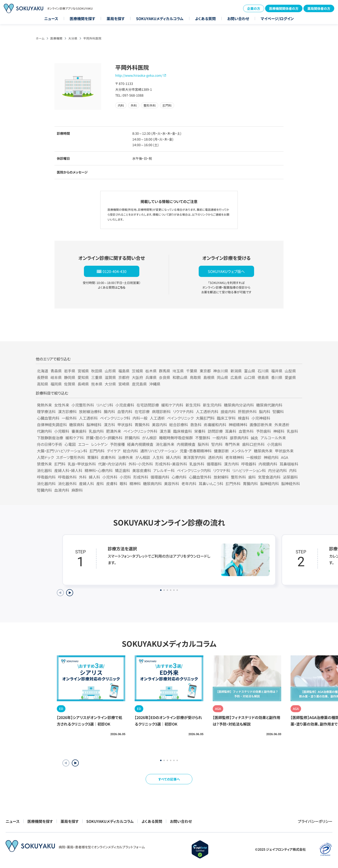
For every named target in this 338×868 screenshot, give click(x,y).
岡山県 (223, 377)
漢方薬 (165, 431)
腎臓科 (278, 411)
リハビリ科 (105, 405)
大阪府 (137, 377)
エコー (83, 444)
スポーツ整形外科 (70, 457)
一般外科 (69, 418)
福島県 (124, 371)
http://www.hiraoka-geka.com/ (139, 75)
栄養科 (200, 431)
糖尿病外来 (263, 451)
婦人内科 (173, 457)
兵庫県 (151, 377)
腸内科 (109, 411)
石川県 (263, 371)
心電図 (70, 444)
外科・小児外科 (141, 464)
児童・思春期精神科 (196, 451)
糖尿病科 (77, 425)
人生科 (158, 457)
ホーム (40, 38)
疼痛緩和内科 (215, 425)
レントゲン (99, 444)
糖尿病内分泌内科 (239, 405)
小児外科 (110, 477)
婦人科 (94, 477)
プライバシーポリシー (315, 821)
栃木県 (151, 371)
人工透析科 (88, 418)
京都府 (124, 377)
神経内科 (271, 457)
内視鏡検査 (186, 444)
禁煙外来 (44, 464)
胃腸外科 (142, 425)
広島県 (236, 377)
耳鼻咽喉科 (289, 464)
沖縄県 (155, 384)
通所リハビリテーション (159, 451)
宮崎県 (124, 384)
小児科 (125, 477)
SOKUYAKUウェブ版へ (226, 271)
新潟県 (236, 371)
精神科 (135, 483)
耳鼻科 (231, 431)
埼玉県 (178, 371)
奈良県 (165, 377)
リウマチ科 (222, 470)
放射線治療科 (90, 411)
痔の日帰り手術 (50, 444)
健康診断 (221, 451)
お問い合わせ (238, 18)
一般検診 (254, 457)
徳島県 (263, 377)
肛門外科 (233, 483)
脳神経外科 (291, 483)
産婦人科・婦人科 (68, 470)
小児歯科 (274, 444)
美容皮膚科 (142, 470)
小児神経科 (261, 418)
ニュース (51, 18)
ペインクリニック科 (115, 418)
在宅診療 (142, 411)
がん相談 (143, 457)
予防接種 (117, 444)
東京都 (205, 371)
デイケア (114, 451)
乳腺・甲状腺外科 (82, 464)
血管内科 (125, 411)
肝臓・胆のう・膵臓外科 (104, 438)
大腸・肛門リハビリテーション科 (62, 451)
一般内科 (220, 438)
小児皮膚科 (125, 405)
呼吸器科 (249, 464)
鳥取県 (195, 377)
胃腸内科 (250, 483)
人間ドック (45, 457)
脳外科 (203, 444)
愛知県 (83, 377)
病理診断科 (161, 411)
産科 (100, 483)
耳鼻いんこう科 (211, 483)
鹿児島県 (139, 384)
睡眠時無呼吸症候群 (176, 438)
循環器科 (214, 464)
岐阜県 (56, 377)
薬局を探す (116, 18)
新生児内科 (212, 405)
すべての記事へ (169, 779)
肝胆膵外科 (247, 411)
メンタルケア (241, 451)
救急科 (196, 425)
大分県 (73, 38)
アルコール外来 (273, 438)
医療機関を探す (82, 18)
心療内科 (179, 477)
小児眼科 (62, 431)
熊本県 (97, 384)
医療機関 (56, 38)
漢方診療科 (67, 411)
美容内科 (159, 425)
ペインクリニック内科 (194, 470)
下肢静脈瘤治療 (50, 438)
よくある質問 (205, 18)
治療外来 (126, 457)
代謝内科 (44, 431)
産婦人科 (86, 483)
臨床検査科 (183, 431)
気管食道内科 (269, 477)
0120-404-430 (115, 271)
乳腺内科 (96, 431)
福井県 (277, 371)
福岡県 (56, 384)
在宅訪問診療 (148, 405)
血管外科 (246, 431)
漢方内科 (231, 464)
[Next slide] (70, 593)
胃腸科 (93, 457)
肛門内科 (97, 451)
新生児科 (193, 405)
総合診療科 (179, 425)
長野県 (43, 377)
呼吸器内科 (46, 477)
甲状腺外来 (284, 451)
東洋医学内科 (194, 457)
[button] (75, 763)
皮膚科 (112, 483)
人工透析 (157, 418)
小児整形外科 (83, 405)
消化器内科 (46, 483)
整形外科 (238, 477)
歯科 (252, 477)
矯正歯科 (122, 470)
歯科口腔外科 (253, 444)
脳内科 (265, 411)
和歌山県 (180, 377)
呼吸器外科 (67, 477)
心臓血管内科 (48, 418)
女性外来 (62, 405)
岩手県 (70, 371)
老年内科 (189, 483)
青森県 (56, 371)
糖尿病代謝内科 (269, 405)
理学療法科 (46, 411)
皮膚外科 (108, 457)
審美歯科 (79, 431)
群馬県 (165, 371)
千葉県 (192, 371)
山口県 (250, 377)
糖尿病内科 (152, 483)
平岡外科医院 (92, 38)
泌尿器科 (290, 477)
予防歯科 (263, 431)
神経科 (279, 431)
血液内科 (62, 490)
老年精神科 (235, 457)
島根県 (209, 377)
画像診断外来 (261, 425)
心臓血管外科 (200, 477)
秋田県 (97, 371)
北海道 (43, 371)
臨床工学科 (226, 418)
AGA (285, 457)
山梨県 (290, 371)
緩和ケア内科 (172, 405)
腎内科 (217, 444)
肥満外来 (114, 431)
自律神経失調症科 (52, 425)
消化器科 (44, 470)
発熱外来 (44, 405)
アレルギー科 (164, 470)
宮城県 (83, 371)
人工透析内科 (207, 411)
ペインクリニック (180, 418)
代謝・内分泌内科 (112, 464)
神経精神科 (238, 425)
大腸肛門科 (205, 418)
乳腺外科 (197, 464)
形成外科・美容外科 (171, 464)
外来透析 (282, 425)
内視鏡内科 (268, 464)
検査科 (244, 418)
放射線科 (221, 477)
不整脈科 (203, 438)
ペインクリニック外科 (140, 431)
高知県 (43, 384)
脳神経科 (94, 425)
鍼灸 (255, 438)
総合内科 (130, 451)
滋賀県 (110, 377)
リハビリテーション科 (249, 470)
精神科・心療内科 (99, 470)
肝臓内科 (132, 438)
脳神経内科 (270, 483)
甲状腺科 (125, 425)
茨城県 (137, 371)
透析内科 (216, 457)
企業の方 (254, 8)
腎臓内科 (44, 490)
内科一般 (140, 418)
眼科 (123, 483)
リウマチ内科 (183, 411)
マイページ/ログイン (277, 18)
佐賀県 (70, 384)
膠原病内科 (239, 438)
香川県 (277, 377)
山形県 (110, 371)
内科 (293, 470)
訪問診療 (215, 431)
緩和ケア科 (75, 438)
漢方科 (109, 425)
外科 (83, 477)
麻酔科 (77, 490)
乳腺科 (292, 431)
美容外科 (172, 483)
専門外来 (232, 444)
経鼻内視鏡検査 (140, 444)
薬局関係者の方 (319, 8)
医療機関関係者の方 (284, 8)
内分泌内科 (277, 470)
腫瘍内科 (228, 411)
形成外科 (141, 477)
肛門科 (60, 464)
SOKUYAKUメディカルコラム (160, 18)
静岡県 (70, 377)
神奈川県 (221, 371)
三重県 (97, 377)
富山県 (250, 371)
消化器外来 (165, 444)
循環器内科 (160, 477)
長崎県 (83, 384)
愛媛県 (290, 377)
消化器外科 (67, 483)
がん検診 (149, 438)
